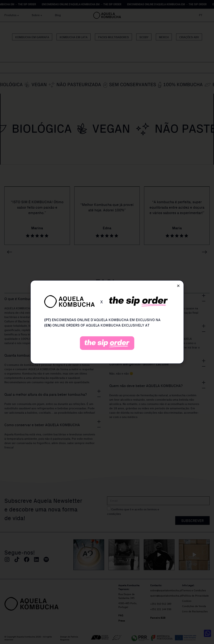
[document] (107, 322)
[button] (178, 286)
